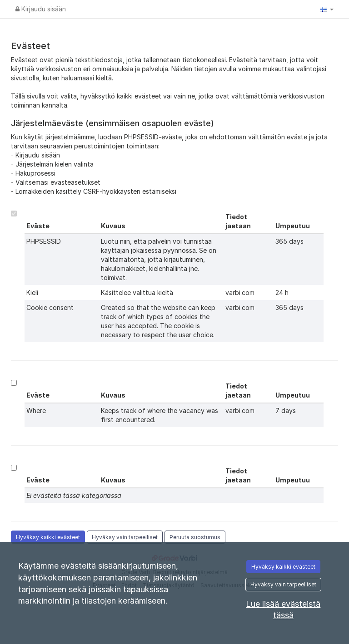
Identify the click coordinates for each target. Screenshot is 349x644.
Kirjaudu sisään (41, 9)
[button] (327, 9)
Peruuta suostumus (195, 537)
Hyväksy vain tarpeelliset (125, 537)
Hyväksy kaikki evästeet (48, 537)
